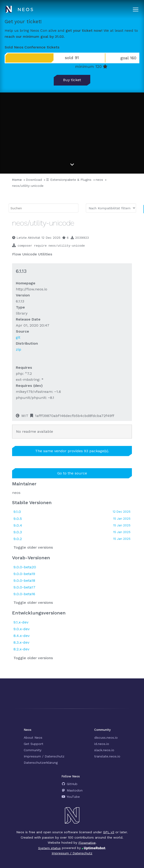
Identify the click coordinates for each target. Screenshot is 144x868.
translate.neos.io (107, 756)
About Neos (33, 738)
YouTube (71, 797)
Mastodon (72, 790)
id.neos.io (102, 744)
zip (18, 349)
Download (34, 180)
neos (99, 180)
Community (33, 750)
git (18, 337)
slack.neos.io (104, 750)
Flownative (87, 843)
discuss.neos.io (106, 738)
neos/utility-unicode (28, 186)
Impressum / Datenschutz (44, 756)
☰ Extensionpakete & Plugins (69, 180)
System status (49, 848)
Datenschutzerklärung (41, 763)
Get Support (33, 744)
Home (17, 180)
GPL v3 (109, 832)
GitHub (69, 784)
